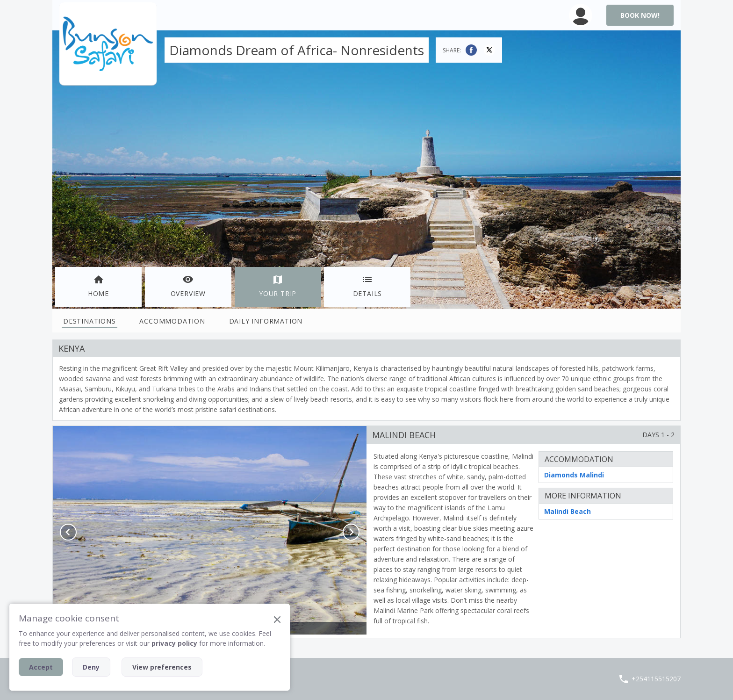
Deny (91, 667)
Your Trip (278, 286)
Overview (188, 286)
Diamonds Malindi (574, 475)
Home (98, 286)
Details (368, 286)
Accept (41, 667)
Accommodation (172, 321)
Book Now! (640, 15)
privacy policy (174, 643)
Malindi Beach (568, 511)
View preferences (162, 667)
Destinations (90, 321)
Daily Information (266, 321)
